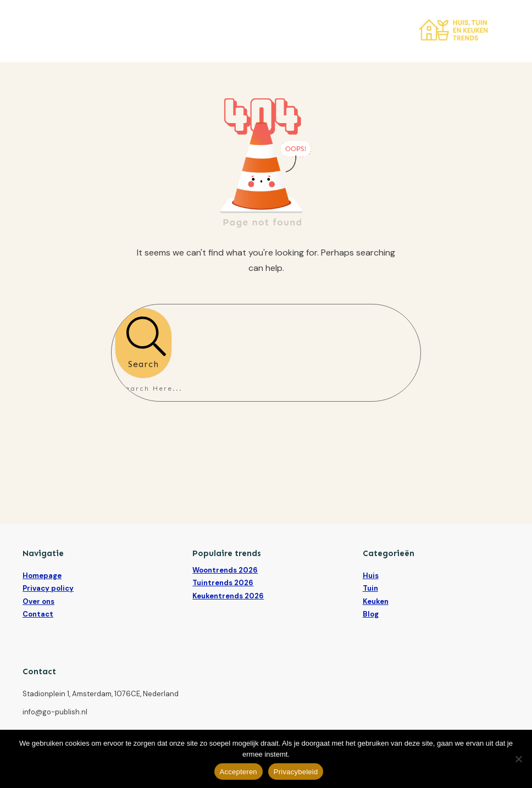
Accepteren (239, 772)
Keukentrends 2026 (228, 596)
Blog (371, 614)
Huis (371, 576)
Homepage (42, 576)
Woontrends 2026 (225, 570)
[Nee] (518, 759)
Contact (38, 614)
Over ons (38, 601)
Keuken (376, 601)
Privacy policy (48, 588)
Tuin (370, 588)
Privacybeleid (296, 772)
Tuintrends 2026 (223, 583)
